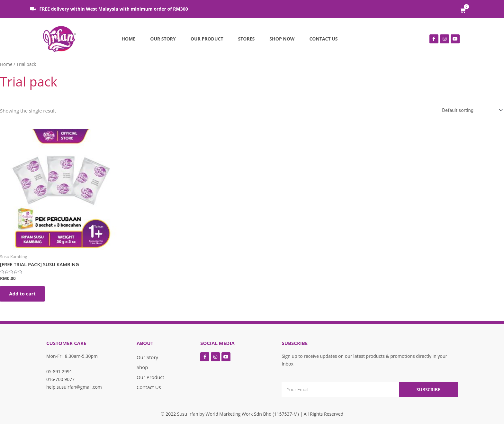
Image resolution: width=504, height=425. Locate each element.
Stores (247, 39)
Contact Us (323, 39)
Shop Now (282, 39)
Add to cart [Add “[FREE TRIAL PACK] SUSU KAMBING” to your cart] (23, 294)
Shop (142, 368)
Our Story (163, 39)
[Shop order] (471, 110)
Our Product (207, 39)
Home (128, 39)
